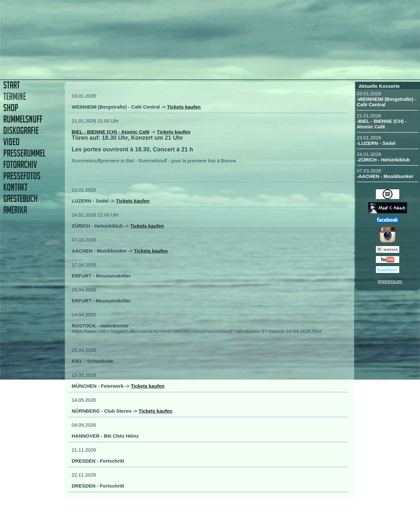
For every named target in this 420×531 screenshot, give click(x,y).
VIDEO (11, 142)
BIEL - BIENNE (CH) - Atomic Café (111, 132)
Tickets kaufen (184, 107)
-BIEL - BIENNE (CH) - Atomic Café (382, 124)
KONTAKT (15, 187)
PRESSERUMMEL (24, 153)
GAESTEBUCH (20, 199)
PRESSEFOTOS (22, 176)
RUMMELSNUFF (23, 119)
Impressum (390, 281)
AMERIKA (15, 210)
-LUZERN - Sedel (376, 143)
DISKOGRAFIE (21, 130)
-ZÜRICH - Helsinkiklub (383, 160)
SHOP (11, 108)
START (12, 85)
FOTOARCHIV (20, 165)
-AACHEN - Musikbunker (385, 176)
